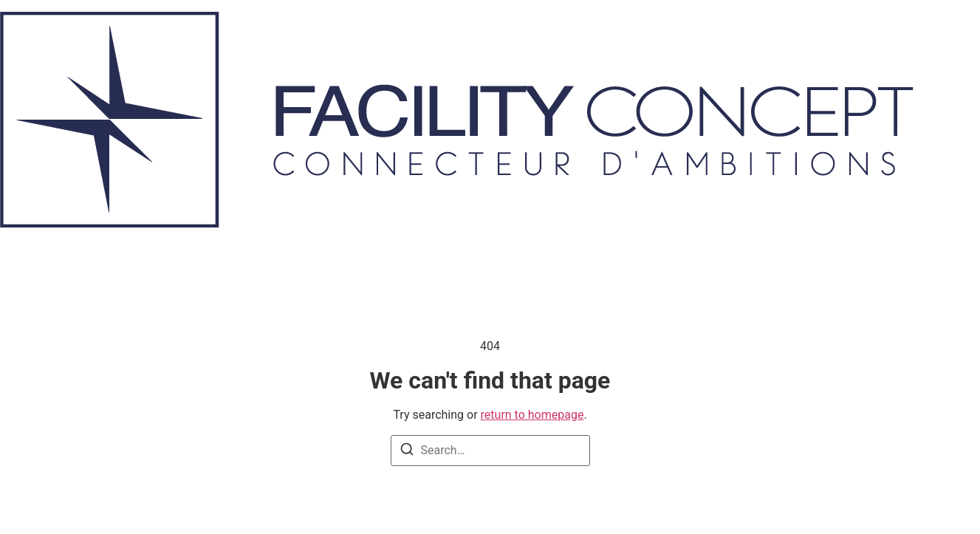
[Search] (407, 452)
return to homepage (532, 415)
